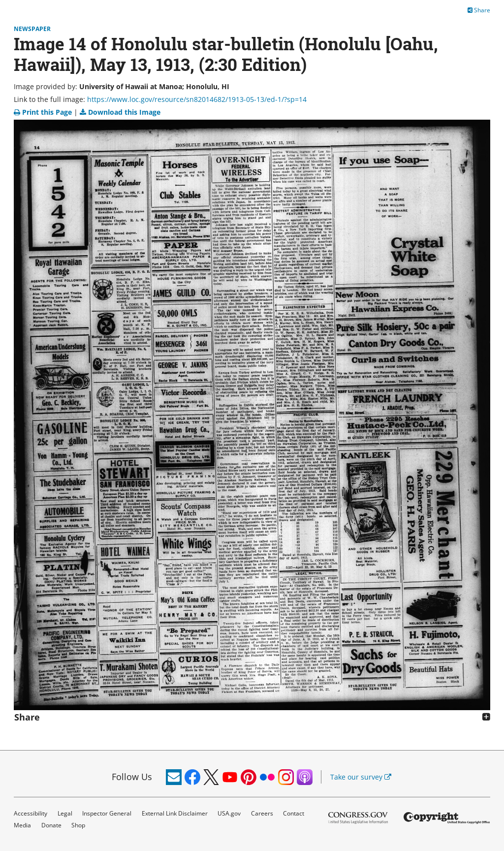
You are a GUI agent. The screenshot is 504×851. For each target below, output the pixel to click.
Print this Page (44, 112)
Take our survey (361, 777)
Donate (51, 825)
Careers (262, 813)
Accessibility (31, 813)
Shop (78, 825)
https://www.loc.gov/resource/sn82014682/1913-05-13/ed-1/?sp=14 (197, 99)
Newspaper (32, 29)
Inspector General (107, 813)
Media (22, 825)
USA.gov (229, 813)
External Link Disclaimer (175, 813)
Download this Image (120, 112)
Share (479, 10)
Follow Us (132, 777)
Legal (65, 813)
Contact (294, 813)
